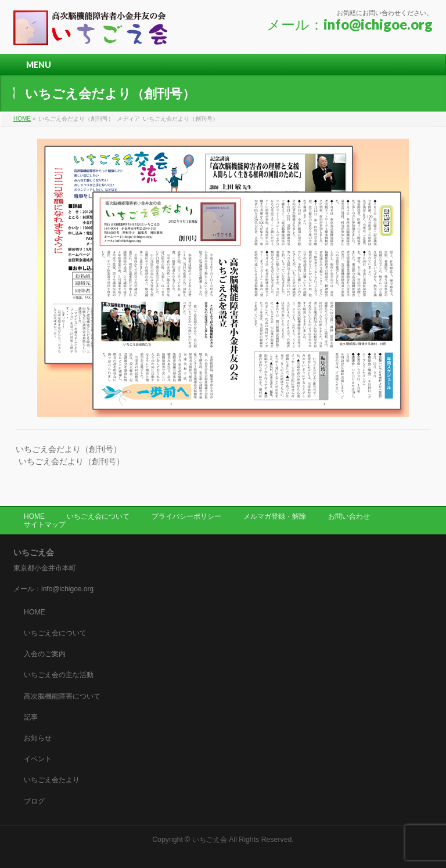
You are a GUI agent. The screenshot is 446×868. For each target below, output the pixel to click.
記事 (31, 717)
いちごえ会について (98, 516)
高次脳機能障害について (62, 696)
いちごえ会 (210, 840)
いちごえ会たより (52, 780)
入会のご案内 (45, 654)
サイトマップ (45, 525)
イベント (38, 759)
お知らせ (38, 738)
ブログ (34, 801)
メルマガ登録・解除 (275, 516)
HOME (34, 516)
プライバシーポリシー (186, 516)
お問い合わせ (349, 516)
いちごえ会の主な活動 (59, 675)
